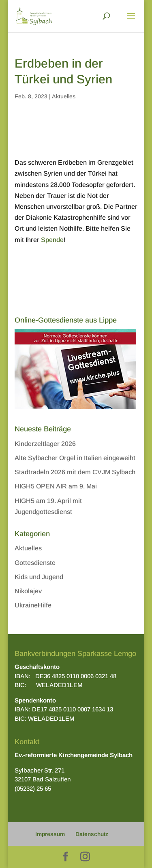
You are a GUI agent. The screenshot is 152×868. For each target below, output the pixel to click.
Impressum (50, 834)
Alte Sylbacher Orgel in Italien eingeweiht (75, 458)
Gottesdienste (35, 563)
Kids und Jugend (39, 577)
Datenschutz (92, 834)
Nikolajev (28, 591)
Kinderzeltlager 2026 (45, 444)
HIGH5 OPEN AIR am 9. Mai (56, 486)
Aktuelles (64, 96)
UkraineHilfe (33, 605)
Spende (52, 240)
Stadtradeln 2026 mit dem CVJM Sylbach (75, 472)
